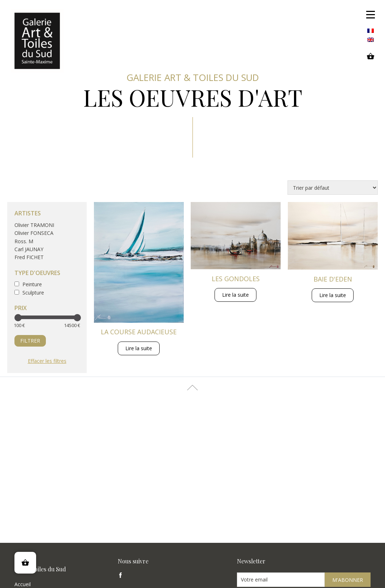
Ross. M (24, 241)
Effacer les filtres (47, 361)
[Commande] (333, 188)
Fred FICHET (29, 257)
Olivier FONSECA (34, 233)
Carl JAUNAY (29, 249)
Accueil (23, 584)
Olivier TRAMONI (34, 225)
